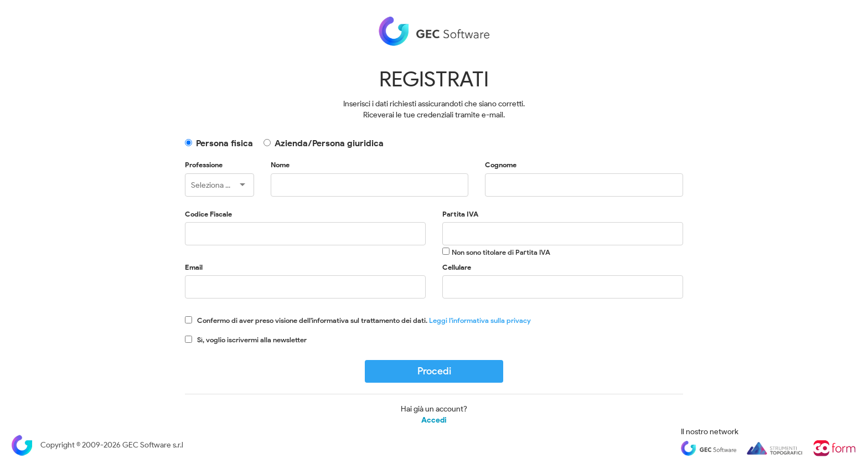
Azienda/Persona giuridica (329, 143)
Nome (280, 165)
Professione (204, 165)
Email (194, 267)
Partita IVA (460, 214)
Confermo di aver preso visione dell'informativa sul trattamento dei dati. (364, 320)
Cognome (501, 165)
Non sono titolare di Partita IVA (501, 252)
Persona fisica (224, 143)
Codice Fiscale (208, 214)
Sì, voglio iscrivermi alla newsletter (252, 340)
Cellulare (457, 267)
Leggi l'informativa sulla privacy (480, 320)
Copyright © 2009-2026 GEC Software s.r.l (97, 445)
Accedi (434, 420)
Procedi (434, 371)
